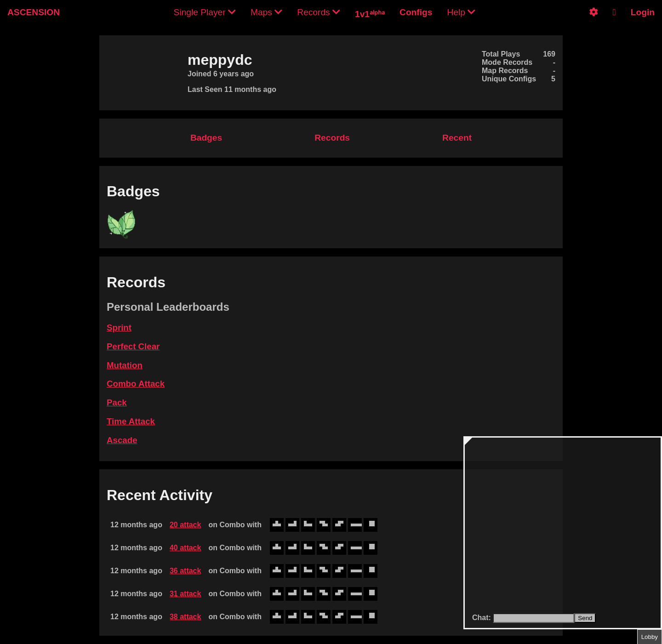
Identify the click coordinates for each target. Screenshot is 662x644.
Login (643, 12)
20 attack (185, 525)
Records (319, 12)
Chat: (482, 618)
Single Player (205, 12)
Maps (266, 12)
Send (585, 618)
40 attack (185, 548)
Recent (457, 138)
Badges (206, 138)
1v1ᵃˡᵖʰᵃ (370, 14)
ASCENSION (34, 12)
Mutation (125, 365)
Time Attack (131, 421)
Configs (416, 12)
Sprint (119, 328)
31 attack (185, 594)
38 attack (185, 617)
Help (461, 12)
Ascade (122, 440)
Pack (117, 402)
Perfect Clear (133, 346)
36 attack (185, 571)
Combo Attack (136, 384)
